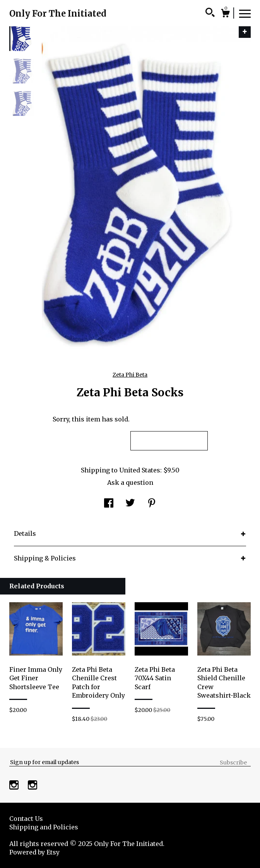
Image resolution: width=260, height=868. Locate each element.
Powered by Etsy (34, 852)
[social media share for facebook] (109, 504)
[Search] (210, 14)
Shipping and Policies (44, 827)
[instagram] (15, 786)
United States (140, 470)
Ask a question (130, 482)
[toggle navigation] (245, 13)
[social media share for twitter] (130, 504)
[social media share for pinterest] (152, 504)
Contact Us (26, 819)
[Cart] (225, 14)
